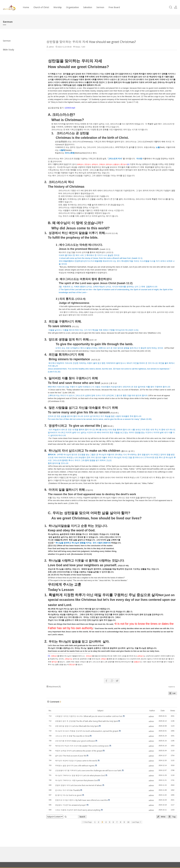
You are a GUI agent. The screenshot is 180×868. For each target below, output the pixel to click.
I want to (172, 687)
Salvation (88, 7)
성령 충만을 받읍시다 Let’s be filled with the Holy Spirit (77, 726)
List (172, 693)
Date (163, 711)
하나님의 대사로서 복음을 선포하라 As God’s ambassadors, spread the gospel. (87, 731)
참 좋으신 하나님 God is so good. (69, 795)
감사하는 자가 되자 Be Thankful (68, 790)
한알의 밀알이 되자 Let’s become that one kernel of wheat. (79, 785)
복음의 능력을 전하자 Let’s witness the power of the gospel (79, 751)
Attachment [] (54, 687)
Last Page (137, 822)
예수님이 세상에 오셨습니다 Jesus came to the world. (76, 761)
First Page (87, 822)
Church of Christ (41, 7)
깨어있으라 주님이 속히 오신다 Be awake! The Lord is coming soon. (82, 746)
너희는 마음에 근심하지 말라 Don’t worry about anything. (78, 810)
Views (173, 711)
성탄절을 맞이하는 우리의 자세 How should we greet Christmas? (91, 42)
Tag (171, 817)
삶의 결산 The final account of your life (71, 756)
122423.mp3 (70, 108)
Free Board (114, 7)
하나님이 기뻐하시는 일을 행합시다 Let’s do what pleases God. (80, 775)
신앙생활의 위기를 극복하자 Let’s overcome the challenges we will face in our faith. (88, 771)
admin (51, 47)
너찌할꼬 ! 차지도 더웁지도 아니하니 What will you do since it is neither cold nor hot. (89, 716)
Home (26, 7)
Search (82, 817)
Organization (72, 7)
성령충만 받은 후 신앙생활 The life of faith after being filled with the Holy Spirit (87, 721)
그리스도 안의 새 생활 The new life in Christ (72, 736)
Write (161, 817)
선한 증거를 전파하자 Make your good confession (75, 741)
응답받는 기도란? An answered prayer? (71, 805)
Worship (58, 7)
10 (128, 822)
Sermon (100, 7)
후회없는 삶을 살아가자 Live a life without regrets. (75, 766)
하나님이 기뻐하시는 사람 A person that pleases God (76, 780)
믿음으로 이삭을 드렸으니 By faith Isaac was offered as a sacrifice (81, 800)
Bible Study (8, 49)
